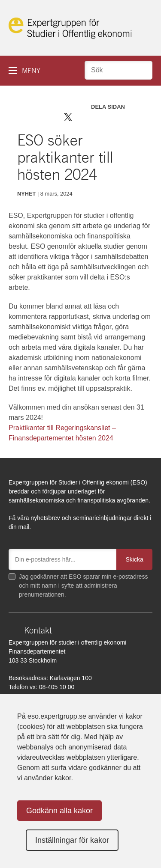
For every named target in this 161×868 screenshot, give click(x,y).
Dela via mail (107, 117)
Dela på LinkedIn (93, 117)
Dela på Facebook (80, 117)
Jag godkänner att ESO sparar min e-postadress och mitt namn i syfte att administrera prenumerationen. (83, 586)
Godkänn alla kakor (59, 811)
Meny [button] (31, 71)
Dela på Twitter (68, 117)
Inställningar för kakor (72, 840)
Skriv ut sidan (122, 117)
